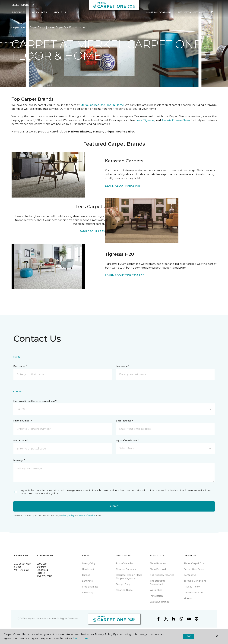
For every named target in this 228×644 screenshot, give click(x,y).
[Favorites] (212, 13)
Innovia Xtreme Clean (176, 120)
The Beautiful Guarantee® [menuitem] (158, 583)
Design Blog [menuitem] (123, 584)
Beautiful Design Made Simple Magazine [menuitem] (129, 577)
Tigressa (149, 120)
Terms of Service (87, 515)
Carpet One (18, 27)
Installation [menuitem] (156, 596)
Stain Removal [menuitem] (158, 563)
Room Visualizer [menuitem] (125, 563)
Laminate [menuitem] (87, 581)
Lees (139, 120)
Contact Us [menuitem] (190, 575)
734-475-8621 (22, 570)
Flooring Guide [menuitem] (124, 590)
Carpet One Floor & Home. (41, 619)
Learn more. (81, 638)
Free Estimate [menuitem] (90, 587)
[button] (114, 409)
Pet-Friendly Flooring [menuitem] (162, 575)
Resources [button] (40, 12)
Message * (19, 460)
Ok (189, 636)
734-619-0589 (44, 576)
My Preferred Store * (127, 440)
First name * (20, 366)
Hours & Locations (159, 12)
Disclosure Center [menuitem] (194, 593)
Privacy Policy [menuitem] (192, 587)
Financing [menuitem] (88, 593)
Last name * (122, 366)
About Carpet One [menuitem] (194, 563)
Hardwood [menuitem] (88, 569)
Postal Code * (21, 440)
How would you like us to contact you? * (35, 401)
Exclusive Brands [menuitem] (160, 602)
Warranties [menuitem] (156, 590)
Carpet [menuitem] (86, 575)
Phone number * (23, 421)
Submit (114, 506)
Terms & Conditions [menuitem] (195, 581)
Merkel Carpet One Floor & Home (102, 105)
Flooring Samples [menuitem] (126, 569)
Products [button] (19, 12)
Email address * (124, 421)
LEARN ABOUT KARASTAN (122, 186)
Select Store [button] (21, 5)
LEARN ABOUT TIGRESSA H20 (125, 275)
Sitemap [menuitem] (188, 598)
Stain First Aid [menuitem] (158, 569)
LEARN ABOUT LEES (91, 231)
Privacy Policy (68, 515)
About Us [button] (60, 12)
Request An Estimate (191, 12)
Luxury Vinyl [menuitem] (89, 563)
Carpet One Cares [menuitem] (194, 569)
